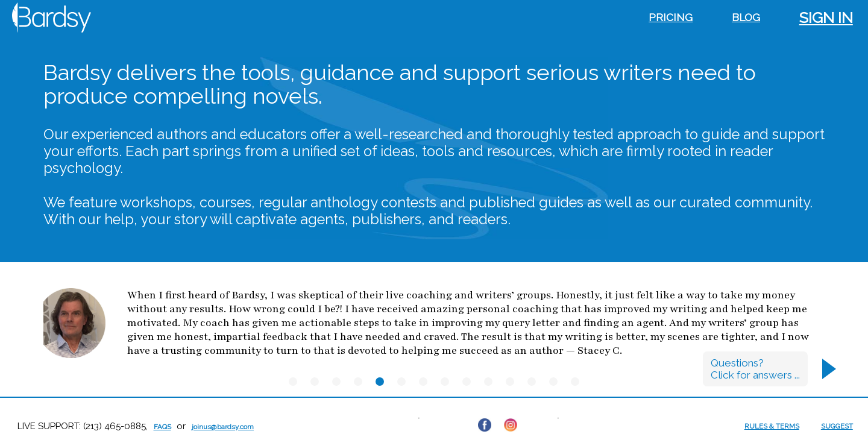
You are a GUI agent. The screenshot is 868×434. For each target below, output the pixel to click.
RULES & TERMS (772, 426)
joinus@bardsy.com (223, 427)
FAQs (162, 427)
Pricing (671, 17)
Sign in (826, 17)
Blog (746, 17)
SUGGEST (837, 426)
